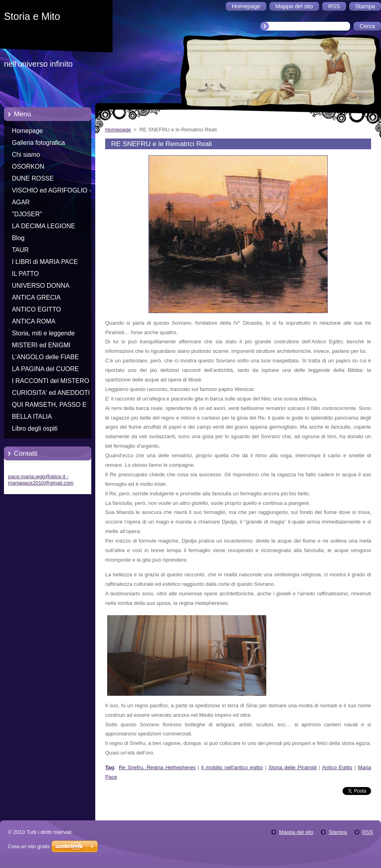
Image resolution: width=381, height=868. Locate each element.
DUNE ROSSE (33, 178)
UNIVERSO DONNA (41, 286)
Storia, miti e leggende (43, 333)
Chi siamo (26, 155)
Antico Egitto (337, 767)
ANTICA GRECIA (36, 297)
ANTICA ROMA (34, 321)
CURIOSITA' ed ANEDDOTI (51, 393)
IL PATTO (25, 274)
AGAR (21, 202)
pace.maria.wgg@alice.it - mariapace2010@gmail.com (41, 480)
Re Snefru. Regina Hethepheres (157, 767)
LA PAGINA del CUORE (45, 369)
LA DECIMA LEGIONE (43, 226)
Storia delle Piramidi (293, 767)
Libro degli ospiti (35, 428)
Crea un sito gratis (29, 846)
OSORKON (28, 166)
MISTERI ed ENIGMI (41, 345)
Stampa (338, 832)
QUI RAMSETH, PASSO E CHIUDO (49, 406)
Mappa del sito (296, 832)
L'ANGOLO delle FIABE (45, 357)
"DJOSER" (27, 214)
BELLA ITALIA (32, 417)
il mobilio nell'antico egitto (232, 767)
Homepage (27, 131)
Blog (18, 238)
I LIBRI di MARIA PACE (45, 262)
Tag (110, 767)
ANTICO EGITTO (37, 309)
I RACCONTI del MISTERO (51, 381)
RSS (368, 832)
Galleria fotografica (38, 143)
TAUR (20, 250)
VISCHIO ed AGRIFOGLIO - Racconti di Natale (52, 192)
